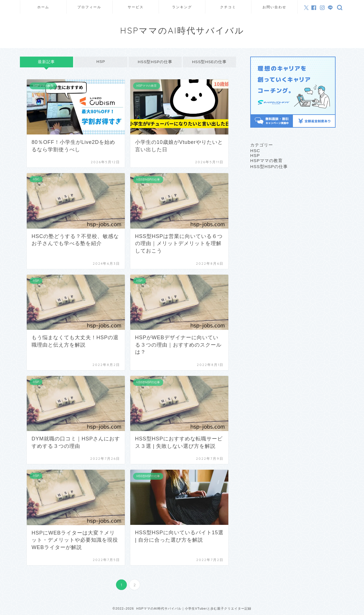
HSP (101, 62)
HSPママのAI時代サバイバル (182, 30)
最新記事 (46, 62)
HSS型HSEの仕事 (209, 62)
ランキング (182, 7)
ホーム (43, 7)
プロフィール (89, 7)
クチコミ (228, 7)
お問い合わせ (274, 7)
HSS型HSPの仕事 (155, 62)
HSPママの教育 (266, 161)
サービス (136, 7)
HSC (255, 151)
